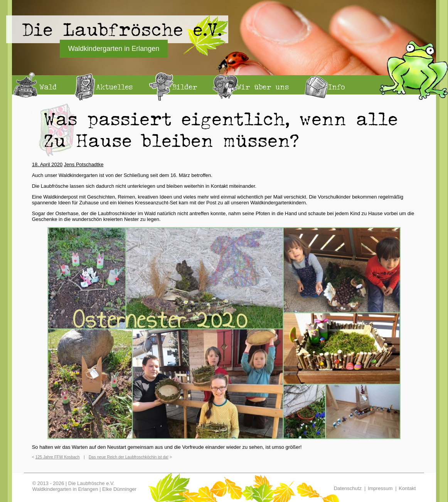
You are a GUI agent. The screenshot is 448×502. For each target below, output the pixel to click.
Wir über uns (263, 87)
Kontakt (407, 488)
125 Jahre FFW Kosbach (58, 457)
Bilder (185, 87)
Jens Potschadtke (84, 164)
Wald (48, 87)
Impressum (380, 488)
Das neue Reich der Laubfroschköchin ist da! (129, 457)
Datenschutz (348, 488)
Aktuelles (114, 87)
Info (337, 87)
